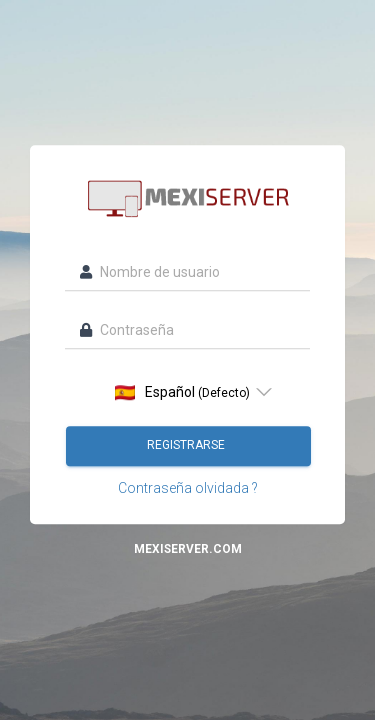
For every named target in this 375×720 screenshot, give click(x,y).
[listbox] (188, 392)
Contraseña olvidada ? (188, 488)
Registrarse (187, 445)
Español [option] (182, 392)
